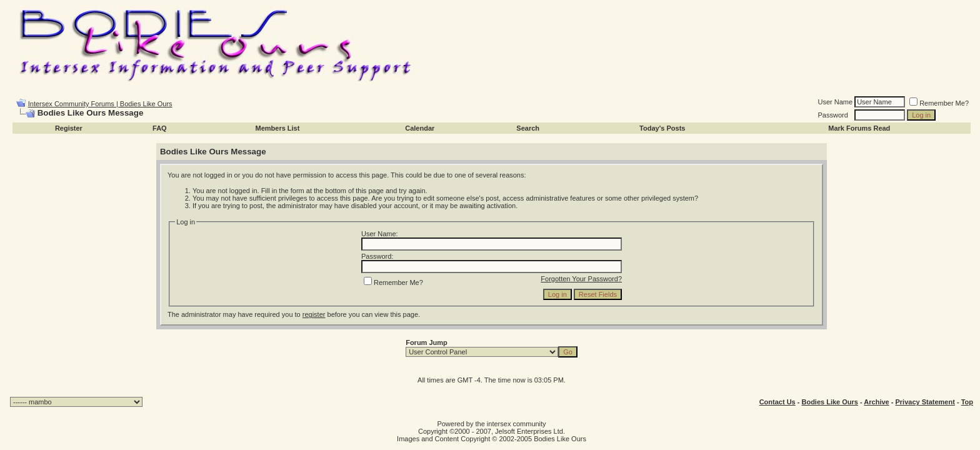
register (314, 314)
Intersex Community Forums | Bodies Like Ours (100, 104)
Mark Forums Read (859, 128)
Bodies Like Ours (829, 402)
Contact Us (777, 402)
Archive (876, 402)
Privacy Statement (925, 402)
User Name (836, 102)
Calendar (420, 128)
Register (69, 128)
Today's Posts (662, 128)
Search (528, 128)
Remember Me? (939, 103)
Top (967, 402)
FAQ (160, 128)
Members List (277, 128)
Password (833, 115)
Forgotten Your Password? (581, 279)
